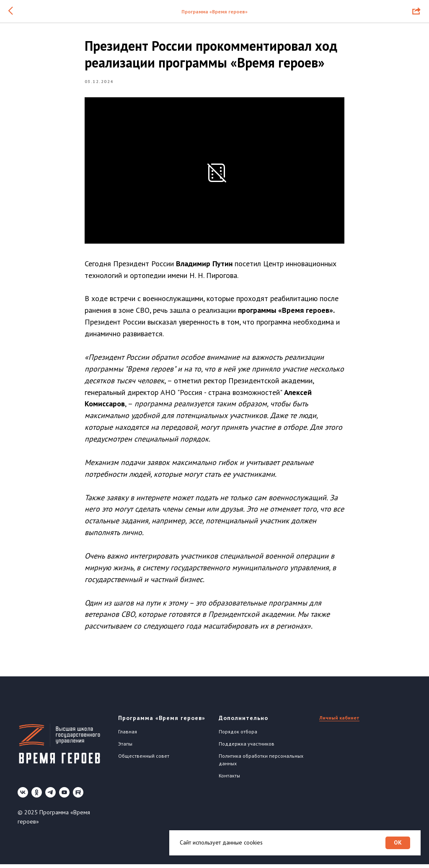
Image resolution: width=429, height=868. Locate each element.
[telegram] (50, 797)
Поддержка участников (247, 747)
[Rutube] (78, 797)
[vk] (23, 797)
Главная (128, 736)
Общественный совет (144, 760)
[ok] (37, 797)
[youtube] (64, 797)
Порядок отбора (238, 736)
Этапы (125, 747)
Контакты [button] (229, 779)
